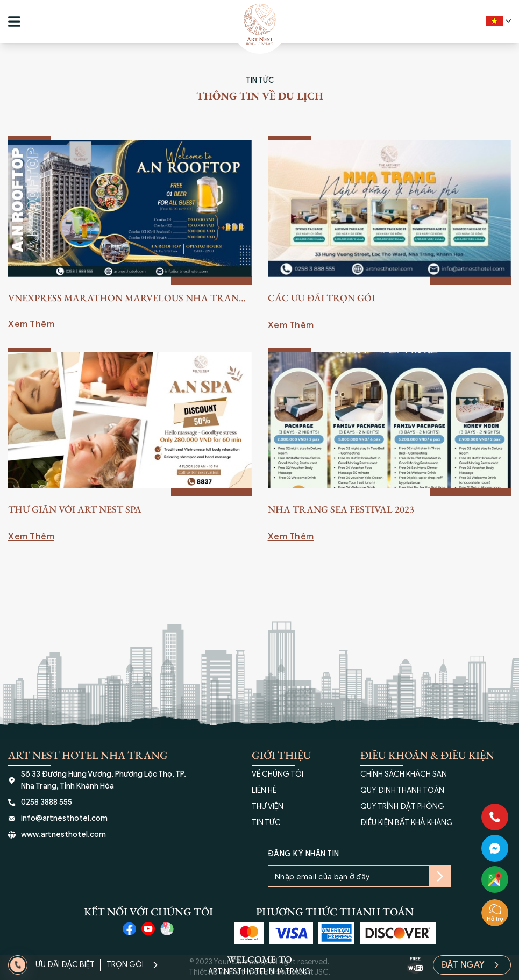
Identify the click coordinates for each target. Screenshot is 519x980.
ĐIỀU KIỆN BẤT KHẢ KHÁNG (407, 823)
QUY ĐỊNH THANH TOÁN (402, 790)
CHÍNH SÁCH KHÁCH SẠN (404, 774)
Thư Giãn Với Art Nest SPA (75, 509)
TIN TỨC (266, 823)
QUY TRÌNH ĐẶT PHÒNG (402, 807)
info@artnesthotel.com (64, 818)
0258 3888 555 (47, 802)
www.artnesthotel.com (63, 835)
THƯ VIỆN (268, 807)
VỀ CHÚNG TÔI (278, 774)
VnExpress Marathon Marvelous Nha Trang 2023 (127, 299)
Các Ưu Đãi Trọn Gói (321, 298)
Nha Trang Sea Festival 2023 (341, 509)
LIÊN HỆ (264, 790)
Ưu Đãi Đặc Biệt (65, 965)
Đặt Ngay (463, 965)
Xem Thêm (31, 324)
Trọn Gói (125, 965)
